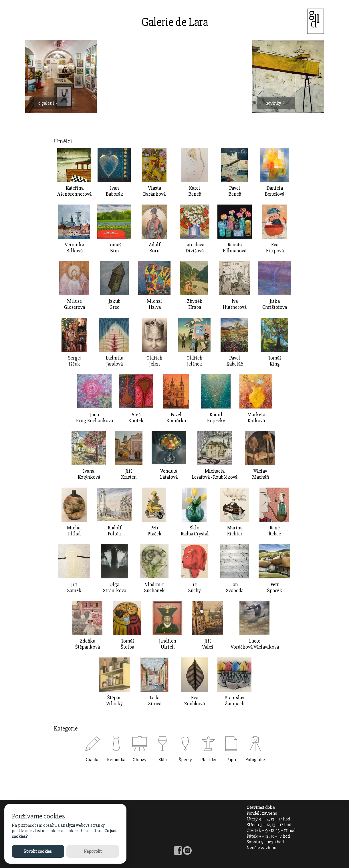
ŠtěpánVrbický (114, 701)
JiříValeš (208, 644)
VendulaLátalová (169, 474)
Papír (231, 760)
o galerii (48, 103)
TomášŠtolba (128, 644)
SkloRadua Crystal (195, 531)
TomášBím (114, 248)
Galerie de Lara (175, 22)
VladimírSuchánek (154, 588)
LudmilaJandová (114, 361)
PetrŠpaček (275, 588)
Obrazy (140, 760)
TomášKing (275, 361)
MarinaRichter (235, 531)
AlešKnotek (136, 418)
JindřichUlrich (167, 644)
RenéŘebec (275, 531)
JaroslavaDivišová (195, 248)
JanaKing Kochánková (94, 418)
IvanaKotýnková (89, 474)
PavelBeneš (235, 191)
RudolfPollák (115, 531)
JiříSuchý (195, 588)
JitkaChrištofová (275, 304)
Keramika (116, 760)
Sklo (163, 760)
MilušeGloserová (75, 304)
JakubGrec (114, 304)
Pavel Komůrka (176, 418)
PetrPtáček (154, 531)
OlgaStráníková (115, 588)
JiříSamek (74, 588)
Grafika (93, 760)
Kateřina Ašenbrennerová (74, 191)
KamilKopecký (216, 418)
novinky (275, 103)
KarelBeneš (195, 191)
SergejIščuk (74, 361)
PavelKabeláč (235, 361)
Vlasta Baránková (154, 191)
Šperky (185, 760)
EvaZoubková (195, 701)
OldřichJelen (154, 361)
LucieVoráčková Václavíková (255, 644)
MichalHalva (154, 304)
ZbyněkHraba (195, 304)
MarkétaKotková (256, 418)
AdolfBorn (155, 248)
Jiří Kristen (129, 474)
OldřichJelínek (195, 361)
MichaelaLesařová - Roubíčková (215, 474)
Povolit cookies (38, 851)
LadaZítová (155, 701)
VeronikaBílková (74, 248)
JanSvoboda (235, 588)
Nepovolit (93, 851)
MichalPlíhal (74, 531)
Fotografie (255, 760)
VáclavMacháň (260, 474)
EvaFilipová (275, 248)
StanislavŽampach (235, 701)
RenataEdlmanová (235, 248)
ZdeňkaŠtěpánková (88, 644)
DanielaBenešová (275, 191)
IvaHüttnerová (235, 304)
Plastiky (208, 760)
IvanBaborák (115, 191)
